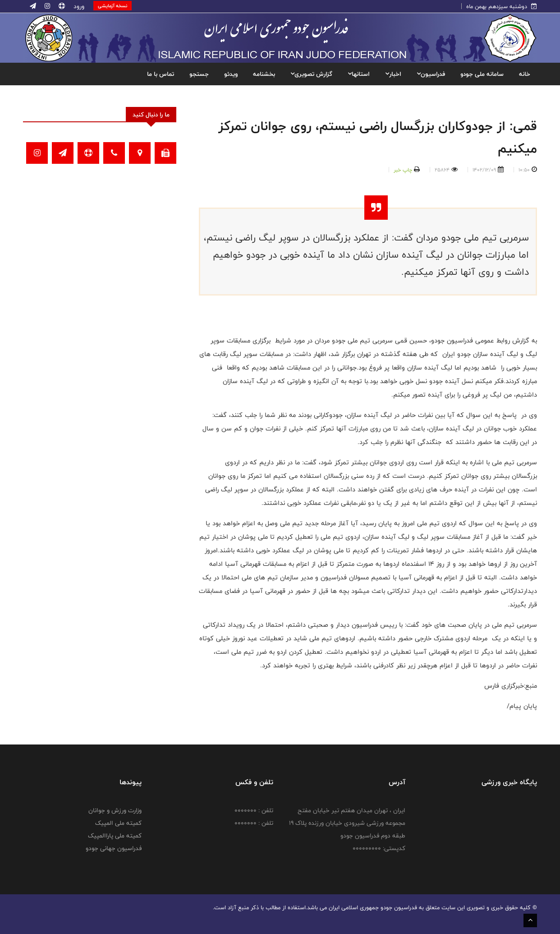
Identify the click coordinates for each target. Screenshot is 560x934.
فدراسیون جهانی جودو (114, 848)
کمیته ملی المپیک (118, 823)
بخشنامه (264, 74)
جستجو (199, 74)
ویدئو (231, 74)
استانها (359, 74)
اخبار (393, 74)
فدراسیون (431, 74)
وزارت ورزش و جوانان (115, 810)
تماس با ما (161, 74)
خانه (525, 74)
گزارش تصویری (311, 74)
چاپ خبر (403, 170)
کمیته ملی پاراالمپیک (115, 836)
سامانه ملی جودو (482, 74)
